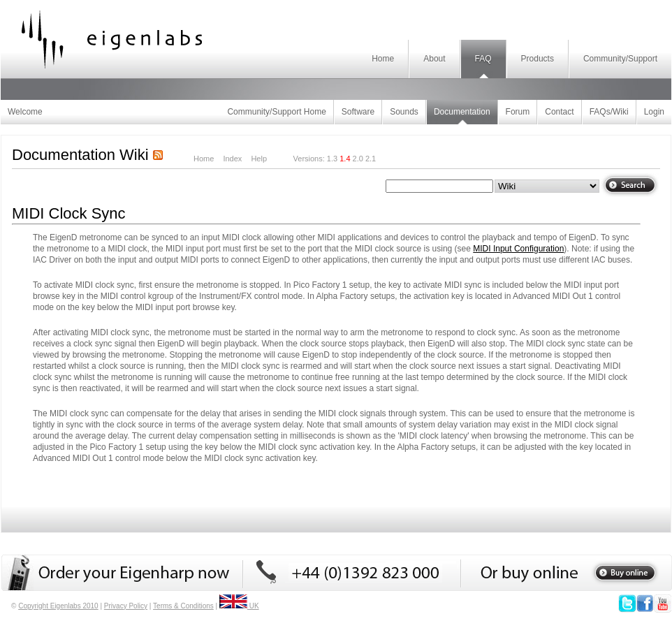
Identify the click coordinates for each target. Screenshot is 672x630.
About (434, 59)
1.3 (332, 159)
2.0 (358, 159)
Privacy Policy (126, 606)
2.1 (371, 159)
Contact (559, 112)
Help (259, 159)
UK (239, 606)
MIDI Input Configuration (518, 249)
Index (232, 159)
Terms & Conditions (183, 606)
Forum (518, 112)
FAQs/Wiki (609, 112)
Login (654, 112)
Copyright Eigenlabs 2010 (58, 606)
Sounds (404, 112)
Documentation (462, 112)
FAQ (483, 59)
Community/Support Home (276, 112)
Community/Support (620, 59)
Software (358, 112)
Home (383, 59)
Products (538, 59)
